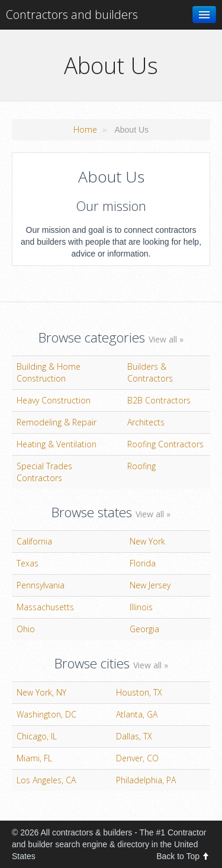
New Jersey (150, 585)
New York (147, 541)
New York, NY (41, 692)
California (34, 541)
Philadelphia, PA (146, 780)
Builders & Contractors (150, 372)
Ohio (26, 629)
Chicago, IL (37, 736)
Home (85, 129)
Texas (28, 563)
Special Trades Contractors (44, 472)
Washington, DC (46, 714)
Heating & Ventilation (57, 444)
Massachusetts (45, 607)
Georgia (144, 629)
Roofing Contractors (165, 444)
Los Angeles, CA (46, 780)
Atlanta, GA (137, 714)
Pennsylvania (41, 585)
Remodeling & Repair (57, 422)
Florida (143, 563)
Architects (146, 422)
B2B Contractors (159, 400)
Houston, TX (139, 692)
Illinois (141, 607)
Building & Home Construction (49, 372)
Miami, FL (34, 758)
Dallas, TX (134, 736)
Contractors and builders (72, 15)
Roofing (141, 466)
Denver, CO (137, 758)
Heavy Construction (54, 400)
